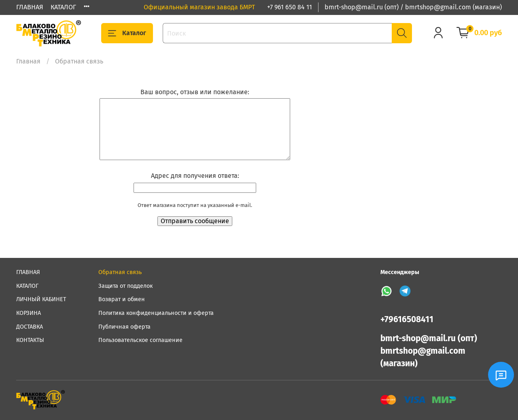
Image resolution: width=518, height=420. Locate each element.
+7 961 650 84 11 (290, 7)
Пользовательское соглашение (140, 340)
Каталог (127, 33)
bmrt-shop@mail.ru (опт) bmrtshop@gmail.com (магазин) (429, 351)
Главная (28, 61)
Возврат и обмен (122, 299)
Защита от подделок (125, 286)
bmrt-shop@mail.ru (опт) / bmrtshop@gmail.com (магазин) (413, 7)
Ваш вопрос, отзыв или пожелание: (195, 92)
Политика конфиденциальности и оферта (156, 313)
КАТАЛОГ (63, 7)
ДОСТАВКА (30, 327)
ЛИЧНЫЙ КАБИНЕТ (41, 299)
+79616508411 (407, 320)
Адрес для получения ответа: (195, 176)
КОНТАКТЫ (30, 340)
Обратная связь (120, 272)
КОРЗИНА (29, 313)
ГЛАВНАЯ (30, 7)
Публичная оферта (124, 327)
